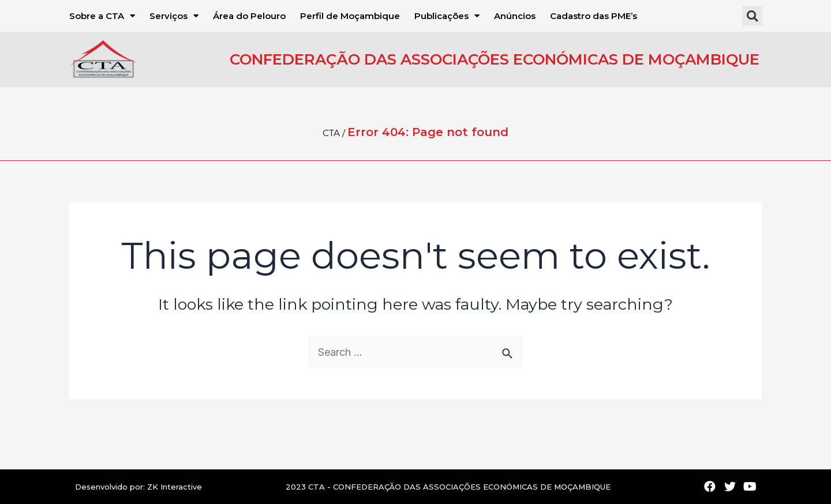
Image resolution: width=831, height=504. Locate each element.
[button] (752, 16)
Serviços (174, 16)
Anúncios (515, 16)
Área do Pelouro (249, 16)
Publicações (447, 16)
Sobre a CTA (102, 16)
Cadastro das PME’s (594, 16)
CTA (331, 133)
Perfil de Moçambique (350, 16)
